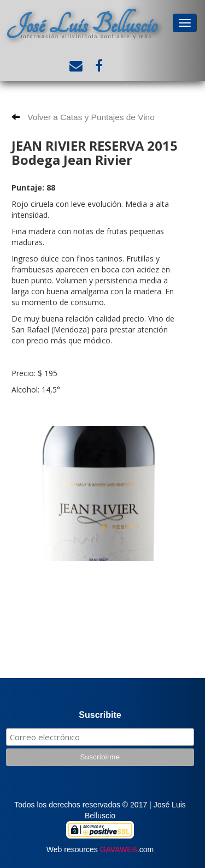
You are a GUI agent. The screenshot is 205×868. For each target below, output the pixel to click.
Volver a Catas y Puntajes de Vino (83, 117)
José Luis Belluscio (82, 25)
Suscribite (100, 715)
